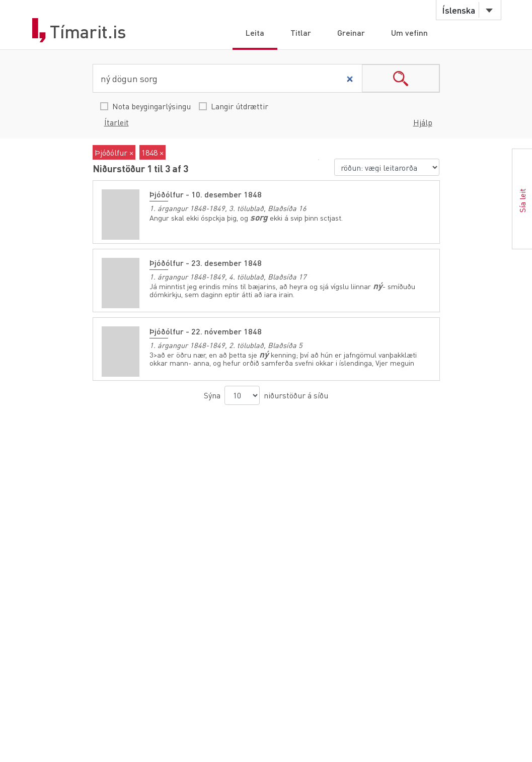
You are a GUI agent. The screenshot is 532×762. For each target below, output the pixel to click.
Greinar (351, 32)
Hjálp (423, 122)
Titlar (301, 32)
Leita (255, 32)
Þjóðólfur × (114, 152)
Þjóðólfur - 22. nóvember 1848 (206, 331)
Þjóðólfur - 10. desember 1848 (206, 194)
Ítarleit (117, 122)
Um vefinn (409, 32)
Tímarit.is (88, 32)
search (401, 78)
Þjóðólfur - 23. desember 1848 (206, 263)
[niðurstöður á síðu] (242, 395)
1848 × (153, 152)
